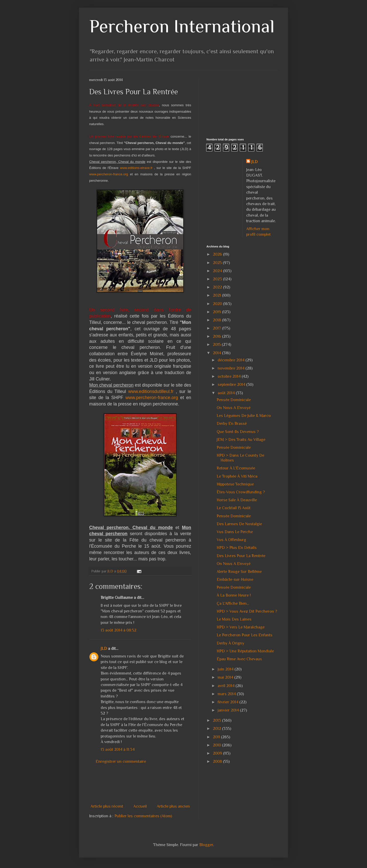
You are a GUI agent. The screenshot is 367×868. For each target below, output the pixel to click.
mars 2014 (227, 694)
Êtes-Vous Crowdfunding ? (241, 492)
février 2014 (228, 702)
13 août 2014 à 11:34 (118, 749)
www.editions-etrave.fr (136, 168)
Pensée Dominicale (234, 400)
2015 (217, 345)
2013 (217, 720)
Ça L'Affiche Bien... (233, 603)
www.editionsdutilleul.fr (151, 391)
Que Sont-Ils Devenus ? (238, 432)
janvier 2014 (229, 710)
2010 (217, 745)
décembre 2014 (232, 360)
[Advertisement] (182, 784)
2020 (218, 304)
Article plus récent (107, 806)
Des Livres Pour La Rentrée (241, 556)
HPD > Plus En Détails (237, 548)
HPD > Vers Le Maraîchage (241, 627)
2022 (218, 287)
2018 (217, 320)
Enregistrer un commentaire (121, 761)
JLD (104, 649)
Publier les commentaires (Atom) (143, 816)
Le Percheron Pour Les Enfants (245, 635)
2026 (218, 254)
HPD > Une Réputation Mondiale (245, 651)
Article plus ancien (173, 806)
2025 (218, 263)
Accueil (140, 806)
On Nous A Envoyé (234, 408)
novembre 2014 (232, 368)
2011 (217, 737)
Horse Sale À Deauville (237, 500)
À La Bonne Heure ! (234, 595)
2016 (217, 336)
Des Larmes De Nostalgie (239, 524)
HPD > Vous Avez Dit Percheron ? (247, 611)
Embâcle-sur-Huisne (235, 580)
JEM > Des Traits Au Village (241, 440)
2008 (218, 761)
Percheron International (182, 26)
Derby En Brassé (232, 424)
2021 (217, 295)
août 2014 (227, 393)
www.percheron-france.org (109, 174)
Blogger (206, 845)
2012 (217, 729)
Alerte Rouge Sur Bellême (239, 572)
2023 (218, 279)
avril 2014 (227, 686)
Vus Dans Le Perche (235, 532)
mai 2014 (226, 677)
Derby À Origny (230, 643)
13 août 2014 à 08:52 (119, 630)
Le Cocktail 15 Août (234, 508)
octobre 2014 (230, 376)
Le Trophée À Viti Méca (237, 476)
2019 (217, 312)
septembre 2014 (232, 385)
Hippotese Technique (235, 484)
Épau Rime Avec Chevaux (239, 659)
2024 (218, 271)
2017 (217, 328)
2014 (217, 353)
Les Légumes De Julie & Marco (244, 416)
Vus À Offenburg (231, 540)
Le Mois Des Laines (234, 619)
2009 (218, 753)
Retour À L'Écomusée (236, 468)
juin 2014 (226, 669)
